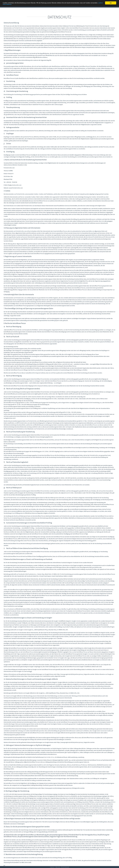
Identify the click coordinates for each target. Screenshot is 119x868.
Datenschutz (58, 867)
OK (111, 3)
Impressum (52, 867)
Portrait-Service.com (65, 867)
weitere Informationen (10, 5)
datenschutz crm (58, 860)
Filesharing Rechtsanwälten (11, 862)
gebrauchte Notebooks (90, 860)
